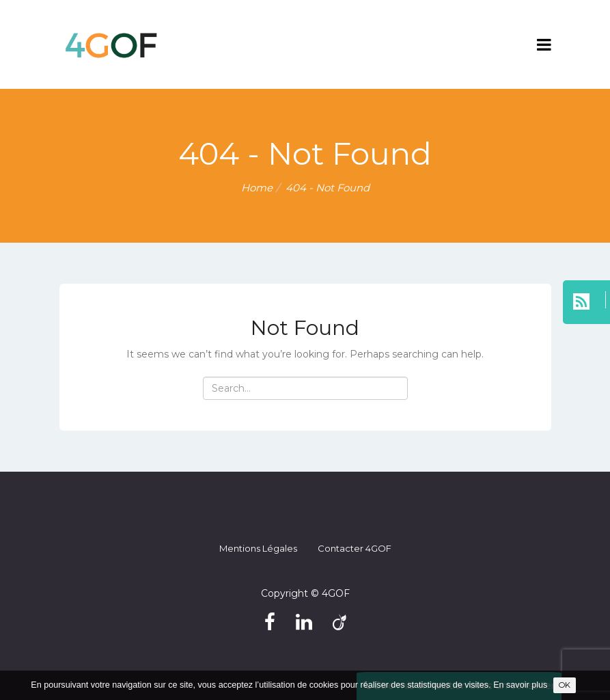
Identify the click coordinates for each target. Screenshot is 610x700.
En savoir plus (520, 685)
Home (257, 188)
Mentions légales (258, 548)
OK (565, 685)
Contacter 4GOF (355, 548)
